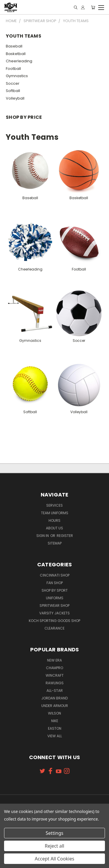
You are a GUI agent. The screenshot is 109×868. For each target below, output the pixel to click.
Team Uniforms (55, 513)
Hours (54, 520)
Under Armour (55, 706)
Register (65, 536)
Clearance (54, 628)
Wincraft (55, 675)
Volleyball (15, 98)
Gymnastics (17, 76)
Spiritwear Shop (54, 606)
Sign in (43, 536)
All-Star (55, 691)
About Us (54, 528)
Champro (54, 668)
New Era (54, 660)
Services (54, 505)
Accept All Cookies (55, 859)
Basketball (16, 54)
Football (13, 69)
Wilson (54, 713)
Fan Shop (55, 583)
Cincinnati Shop (55, 575)
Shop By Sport (55, 590)
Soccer (13, 83)
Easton (55, 728)
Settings (54, 833)
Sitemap (55, 543)
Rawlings (55, 683)
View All (55, 736)
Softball (13, 91)
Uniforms (55, 598)
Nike (55, 721)
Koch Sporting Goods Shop (54, 621)
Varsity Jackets (54, 613)
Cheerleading (19, 61)
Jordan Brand (54, 698)
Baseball (14, 46)
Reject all (54, 846)
